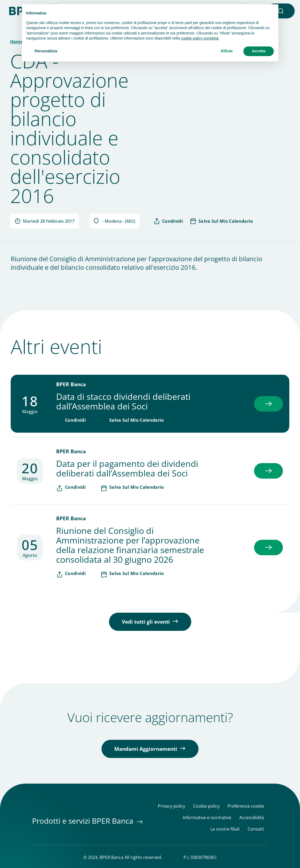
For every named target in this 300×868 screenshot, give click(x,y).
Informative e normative (207, 818)
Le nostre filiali (225, 829)
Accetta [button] (259, 51)
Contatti (256, 829)
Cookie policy (206, 806)
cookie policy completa (200, 38)
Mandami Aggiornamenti (146, 749)
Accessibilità (252, 818)
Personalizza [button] (46, 51)
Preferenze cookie (246, 806)
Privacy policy (172, 806)
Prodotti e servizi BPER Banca (84, 821)
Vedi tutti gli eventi (146, 622)
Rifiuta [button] (227, 51)
